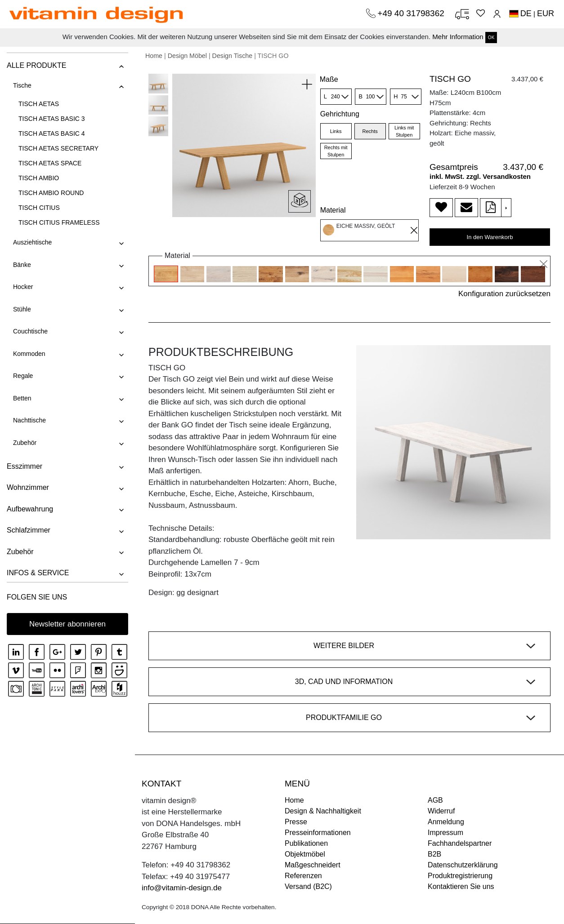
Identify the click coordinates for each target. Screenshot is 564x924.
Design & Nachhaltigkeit (323, 811)
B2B (434, 854)
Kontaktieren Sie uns (461, 886)
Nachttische (29, 420)
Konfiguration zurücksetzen (504, 294)
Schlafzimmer (29, 530)
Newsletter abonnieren (67, 624)
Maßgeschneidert (313, 865)
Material (333, 210)
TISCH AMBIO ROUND (51, 193)
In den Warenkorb (490, 237)
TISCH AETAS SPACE (50, 163)
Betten (22, 398)
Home (154, 56)
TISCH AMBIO (39, 178)
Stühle (22, 309)
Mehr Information (458, 37)
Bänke (22, 265)
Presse (296, 822)
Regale (23, 376)
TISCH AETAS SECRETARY (58, 148)
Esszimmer (25, 466)
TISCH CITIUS (39, 208)
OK (491, 38)
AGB (435, 800)
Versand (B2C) (308, 886)
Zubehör (25, 443)
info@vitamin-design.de (182, 888)
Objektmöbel (305, 854)
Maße (329, 79)
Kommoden (29, 354)
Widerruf (441, 811)
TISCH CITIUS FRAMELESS (59, 222)
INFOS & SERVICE (38, 573)
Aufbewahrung (30, 509)
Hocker (23, 287)
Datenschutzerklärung (463, 865)
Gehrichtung (340, 114)
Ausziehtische (32, 242)
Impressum (445, 833)
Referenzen (303, 876)
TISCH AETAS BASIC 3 (52, 119)
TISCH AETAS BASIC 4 (52, 133)
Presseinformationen (318, 833)
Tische (22, 85)
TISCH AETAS (39, 104)
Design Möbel (187, 56)
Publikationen (306, 843)
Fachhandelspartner (460, 843)
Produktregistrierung (460, 876)
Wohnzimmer (28, 487)
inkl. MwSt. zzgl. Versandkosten (480, 176)
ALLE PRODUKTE (36, 65)
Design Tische (233, 56)
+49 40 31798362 (412, 13)
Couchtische (30, 331)
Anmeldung (446, 822)
